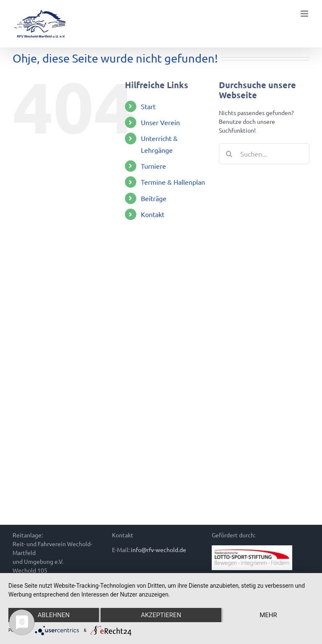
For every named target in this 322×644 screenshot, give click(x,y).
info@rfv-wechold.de (158, 550)
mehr (268, 615)
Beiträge (154, 198)
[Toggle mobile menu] (305, 14)
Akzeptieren (161, 615)
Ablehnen (54, 615)
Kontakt (153, 214)
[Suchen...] (264, 154)
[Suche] (229, 154)
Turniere (153, 166)
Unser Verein (160, 122)
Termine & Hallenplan (173, 182)
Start (148, 106)
